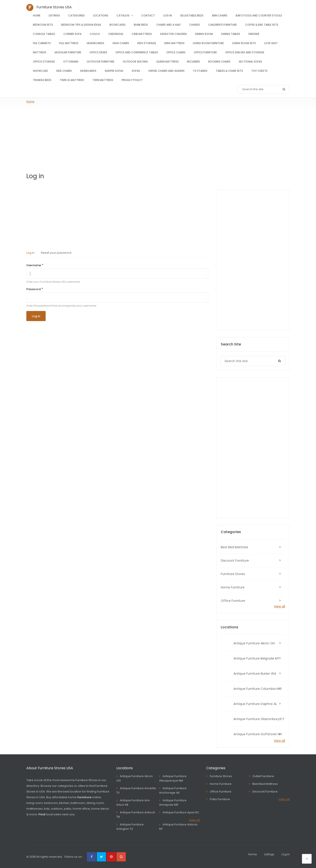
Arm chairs (220, 15)
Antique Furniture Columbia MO (258, 689)
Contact (148, 15)
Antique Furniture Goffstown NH (258, 734)
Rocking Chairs (219, 62)
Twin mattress (103, 80)
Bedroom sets (43, 25)
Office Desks (98, 52)
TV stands (200, 71)
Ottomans (71, 62)
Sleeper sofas (114, 71)
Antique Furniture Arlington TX (130, 827)
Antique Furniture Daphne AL (255, 704)
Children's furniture (223, 25)
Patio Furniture (220, 799)
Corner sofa (72, 34)
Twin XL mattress (72, 80)
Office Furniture (233, 601)
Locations (101, 15)
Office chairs (176, 52)
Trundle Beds (42, 80)
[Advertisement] (158, 137)
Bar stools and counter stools (259, 15)
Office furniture (205, 52)
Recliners (193, 62)
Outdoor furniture (101, 62)
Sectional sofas (250, 62)
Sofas (136, 71)
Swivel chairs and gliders (166, 71)
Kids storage (147, 43)
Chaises (195, 25)
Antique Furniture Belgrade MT (257, 658)
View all (279, 606)
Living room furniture (208, 43)
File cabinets (42, 43)
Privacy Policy (132, 80)
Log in (30, 253)
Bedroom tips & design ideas (81, 25)
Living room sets (244, 43)
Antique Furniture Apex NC (181, 812)
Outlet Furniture (263, 776)
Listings (54, 15)
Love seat (271, 43)
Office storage (44, 62)
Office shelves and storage (245, 52)
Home (37, 15)
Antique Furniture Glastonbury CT (259, 719)
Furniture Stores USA (54, 7)
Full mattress (69, 43)
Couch (95, 34)
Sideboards (88, 71)
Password (33, 289)
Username (34, 265)
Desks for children (173, 34)
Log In (168, 15)
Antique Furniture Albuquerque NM (173, 778)
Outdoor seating (135, 62)
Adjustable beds (192, 15)
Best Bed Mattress (234, 547)
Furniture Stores (233, 574)
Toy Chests (259, 71)
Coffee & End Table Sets (262, 25)
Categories (76, 15)
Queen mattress (167, 62)
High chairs (121, 43)
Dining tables (231, 34)
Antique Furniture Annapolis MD (173, 802)
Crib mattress (142, 34)
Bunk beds (141, 25)
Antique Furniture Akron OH (254, 643)
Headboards (95, 43)
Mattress (40, 52)
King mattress (174, 43)
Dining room (204, 34)
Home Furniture (233, 587)
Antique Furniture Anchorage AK (173, 790)
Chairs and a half (169, 25)
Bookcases (118, 25)
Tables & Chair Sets (229, 71)
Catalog (123, 15)
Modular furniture (68, 52)
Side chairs (64, 71)
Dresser (254, 34)
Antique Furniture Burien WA (255, 674)
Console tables (44, 34)
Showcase (40, 71)
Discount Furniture (235, 561)
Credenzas (116, 34)
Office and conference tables (137, 52)
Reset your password (56, 253)
